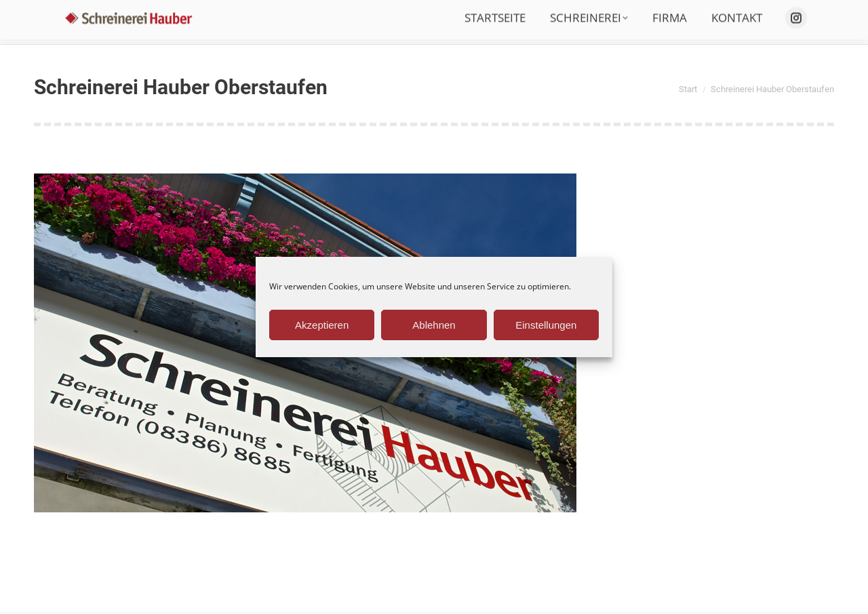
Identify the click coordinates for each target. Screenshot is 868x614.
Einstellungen (546, 325)
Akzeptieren (322, 325)
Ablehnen (434, 325)
